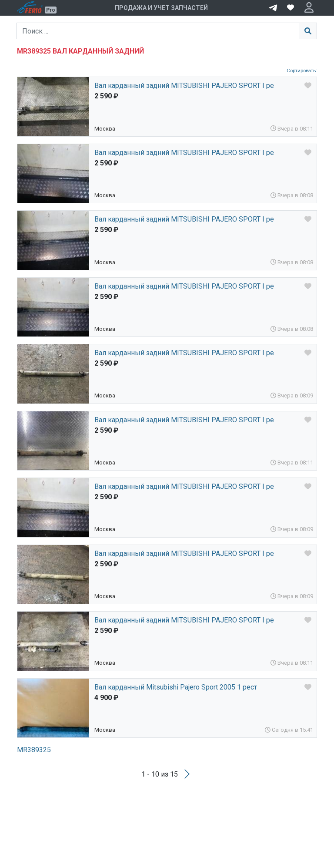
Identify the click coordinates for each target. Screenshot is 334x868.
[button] (309, 8)
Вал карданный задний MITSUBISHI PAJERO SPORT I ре (184, 86)
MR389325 (34, 750)
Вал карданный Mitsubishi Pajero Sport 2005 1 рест (176, 687)
